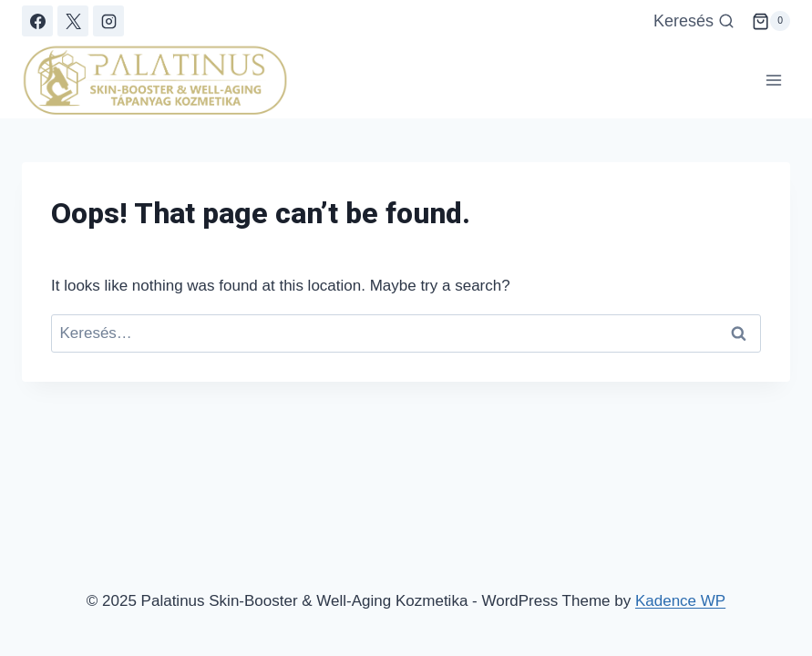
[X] (73, 21)
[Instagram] (108, 21)
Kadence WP (680, 601)
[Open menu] (773, 81)
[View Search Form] (694, 21)
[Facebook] (37, 21)
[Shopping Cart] (771, 21)
